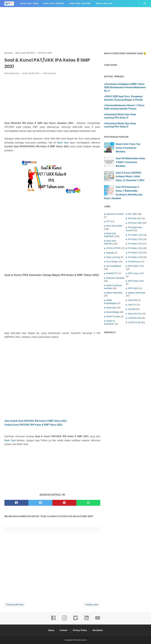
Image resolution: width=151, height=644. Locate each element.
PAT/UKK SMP (135, 223)
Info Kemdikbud (114, 266)
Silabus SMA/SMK (137, 293)
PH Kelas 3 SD (135, 244)
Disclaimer (98, 630)
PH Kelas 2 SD (135, 239)
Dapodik (110, 253)
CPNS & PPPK (113, 248)
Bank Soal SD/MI (29, 4)
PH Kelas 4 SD (135, 248)
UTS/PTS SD (134, 322)
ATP (108, 221)
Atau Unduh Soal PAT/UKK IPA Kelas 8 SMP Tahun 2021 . (36, 421)
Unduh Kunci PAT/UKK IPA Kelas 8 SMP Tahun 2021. (34, 425)
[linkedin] (87, 620)
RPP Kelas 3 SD (136, 281)
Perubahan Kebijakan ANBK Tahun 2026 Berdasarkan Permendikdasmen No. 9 (125, 87)
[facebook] (16, 503)
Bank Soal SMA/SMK (80, 4)
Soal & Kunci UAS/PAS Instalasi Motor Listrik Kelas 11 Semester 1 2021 (130, 177)
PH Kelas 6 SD (135, 257)
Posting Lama (92, 605)
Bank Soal (15, 73)
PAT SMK (132, 214)
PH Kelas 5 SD (135, 253)
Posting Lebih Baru (15, 605)
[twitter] (40, 503)
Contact (63, 630)
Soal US (132, 305)
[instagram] (64, 620)
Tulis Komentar (49, 73)
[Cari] (145, 4)
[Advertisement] (75, 21)
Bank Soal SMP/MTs (54, 4)
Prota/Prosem (134, 262)
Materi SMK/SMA (114, 293)
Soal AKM (133, 300)
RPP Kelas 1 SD (136, 266)
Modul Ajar (111, 308)
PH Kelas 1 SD (135, 235)
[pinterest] (64, 503)
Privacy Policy (80, 630)
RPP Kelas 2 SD (136, 273)
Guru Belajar (112, 262)
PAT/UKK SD (134, 218)
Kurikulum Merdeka (115, 278)
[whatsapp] (88, 503)
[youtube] (98, 620)
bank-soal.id (82, 640)
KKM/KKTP (112, 273)
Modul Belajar (104, 4)
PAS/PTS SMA (113, 317)
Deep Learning (113, 257)
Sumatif (132, 309)
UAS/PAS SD (134, 318)
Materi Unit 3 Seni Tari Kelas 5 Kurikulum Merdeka (128, 148)
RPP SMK (133, 288)
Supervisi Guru (135, 314)
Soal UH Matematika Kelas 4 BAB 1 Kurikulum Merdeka (131, 162)
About (51, 630)
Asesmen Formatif (115, 214)
